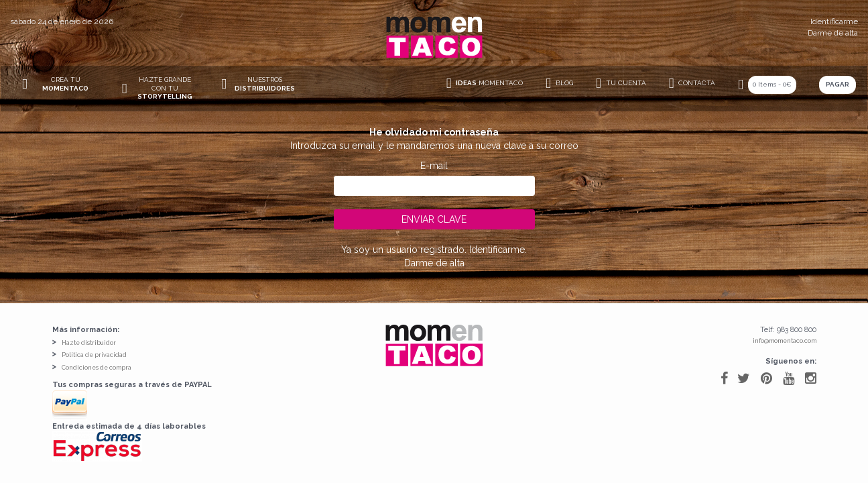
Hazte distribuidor (89, 343)
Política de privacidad (94, 355)
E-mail (434, 166)
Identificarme (834, 21)
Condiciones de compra (97, 368)
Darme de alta (833, 33)
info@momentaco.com (785, 341)
